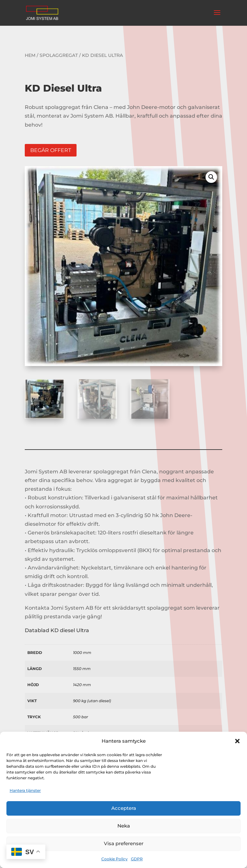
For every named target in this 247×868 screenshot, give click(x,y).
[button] (237, 741)
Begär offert (51, 150)
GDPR (137, 859)
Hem (30, 55)
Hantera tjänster (25, 790)
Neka (124, 826)
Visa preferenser (124, 843)
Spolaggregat (59, 55)
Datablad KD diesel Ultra (57, 630)
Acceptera (124, 808)
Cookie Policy (114, 859)
